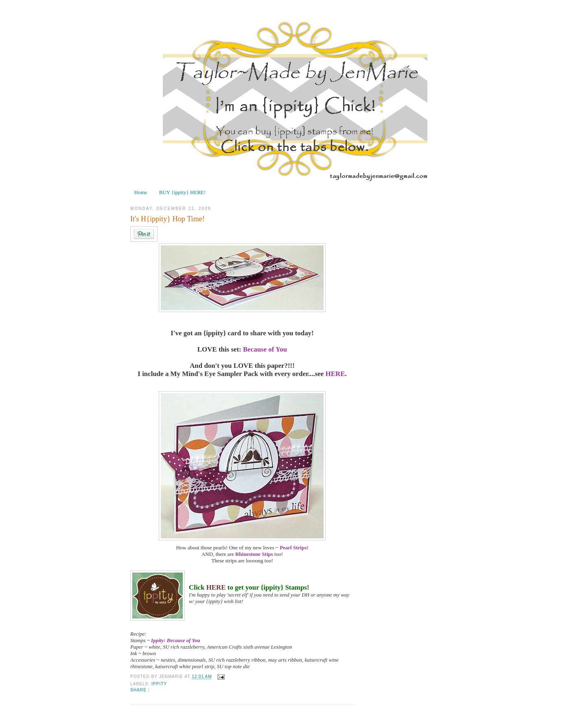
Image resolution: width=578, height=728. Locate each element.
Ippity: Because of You (176, 640)
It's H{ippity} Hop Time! (167, 219)
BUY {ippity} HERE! (183, 192)
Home (141, 192)
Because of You (265, 349)
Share (138, 690)
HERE (335, 374)
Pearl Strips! (294, 548)
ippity (159, 684)
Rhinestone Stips (254, 554)
